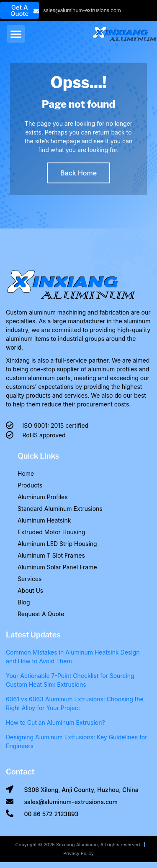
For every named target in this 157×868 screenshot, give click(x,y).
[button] (16, 34)
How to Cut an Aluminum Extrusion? (55, 722)
